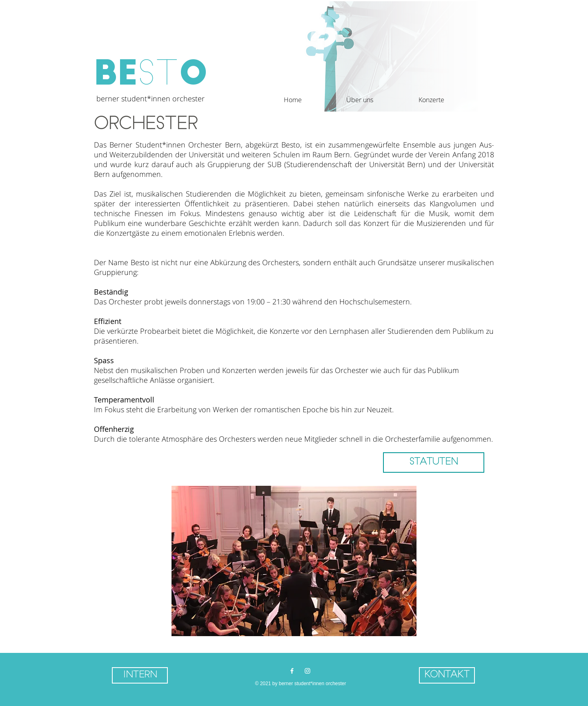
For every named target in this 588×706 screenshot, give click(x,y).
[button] (342, 100)
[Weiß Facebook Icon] (292, 671)
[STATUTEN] (434, 462)
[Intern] (140, 675)
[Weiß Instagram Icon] (307, 671)
